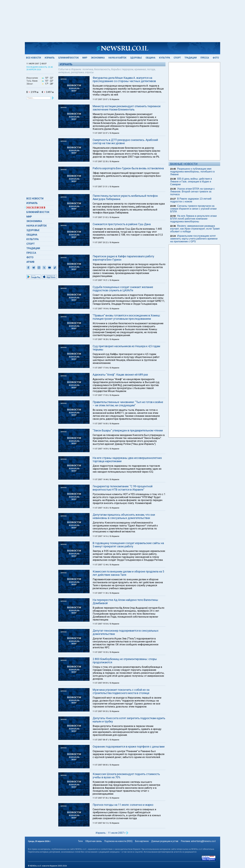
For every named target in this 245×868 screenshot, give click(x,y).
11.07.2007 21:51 (100, 187)
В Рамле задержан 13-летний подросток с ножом (191, 200)
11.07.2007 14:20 (100, 508)
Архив (30, 262)
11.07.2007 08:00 (100, 765)
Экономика (98, 58)
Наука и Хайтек (117, 58)
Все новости (34, 58)
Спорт (177, 58)
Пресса (205, 58)
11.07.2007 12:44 (100, 565)
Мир (85, 58)
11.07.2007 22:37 (100, 133)
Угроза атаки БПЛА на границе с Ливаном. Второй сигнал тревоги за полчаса (192, 192)
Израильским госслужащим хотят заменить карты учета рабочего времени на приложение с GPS (194, 239)
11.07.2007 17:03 (100, 395)
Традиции (191, 58)
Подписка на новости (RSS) (118, 841)
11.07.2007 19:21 (100, 280)
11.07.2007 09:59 (100, 683)
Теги (80, 841)
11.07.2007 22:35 (100, 161)
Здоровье (136, 58)
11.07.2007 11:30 (100, 593)
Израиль (50, 58)
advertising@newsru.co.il (203, 841)
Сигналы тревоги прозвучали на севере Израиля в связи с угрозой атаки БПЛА (193, 209)
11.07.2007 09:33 (100, 711)
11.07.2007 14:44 (100, 479)
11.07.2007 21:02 (100, 217)
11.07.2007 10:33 (100, 652)
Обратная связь (94, 841)
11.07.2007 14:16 (100, 536)
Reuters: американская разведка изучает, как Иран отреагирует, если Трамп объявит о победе (195, 229)
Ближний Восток (69, 58)
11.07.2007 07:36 (100, 798)
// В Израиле (114, 99)
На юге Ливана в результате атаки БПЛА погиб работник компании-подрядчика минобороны (193, 219)
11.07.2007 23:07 (100, 99)
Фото (216, 58)
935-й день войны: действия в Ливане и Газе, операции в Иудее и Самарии (191, 182)
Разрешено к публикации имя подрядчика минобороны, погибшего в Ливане (192, 172)
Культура (165, 58)
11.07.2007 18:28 (100, 339)
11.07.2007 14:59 (100, 449)
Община (150, 58)
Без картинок (142, 841)
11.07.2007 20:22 (100, 242)
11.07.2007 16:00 (100, 424)
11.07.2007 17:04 (100, 368)
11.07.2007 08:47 (100, 740)
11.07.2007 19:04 (100, 309)
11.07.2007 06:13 (100, 823)
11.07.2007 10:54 (100, 624)
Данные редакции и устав (165, 841)
